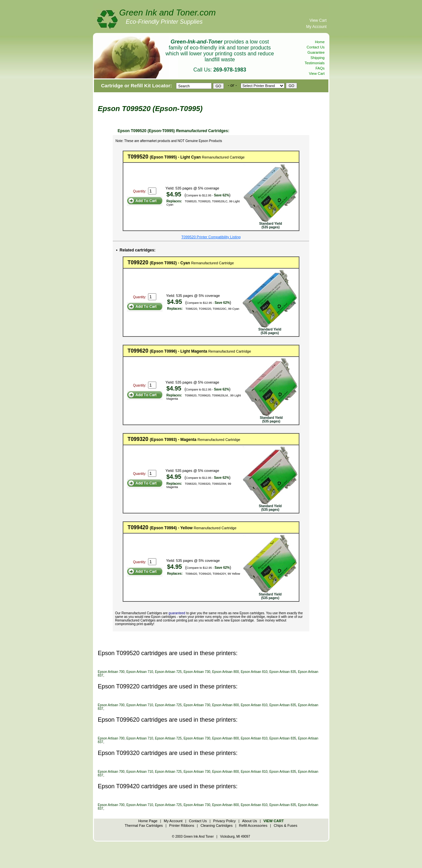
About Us (249, 821)
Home (320, 42)
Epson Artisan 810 (254, 672)
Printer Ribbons (182, 825)
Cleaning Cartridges (216, 825)
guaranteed (177, 613)
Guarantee (316, 52)
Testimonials (315, 63)
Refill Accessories (253, 825)
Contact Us (316, 47)
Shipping (318, 58)
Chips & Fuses (286, 825)
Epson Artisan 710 (140, 672)
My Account (316, 27)
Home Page (148, 821)
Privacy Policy (225, 821)
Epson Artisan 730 (197, 672)
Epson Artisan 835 (283, 672)
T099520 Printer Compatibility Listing (211, 237)
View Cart (318, 20)
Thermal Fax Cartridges (144, 825)
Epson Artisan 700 (111, 672)
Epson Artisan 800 (225, 672)
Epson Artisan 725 (168, 672)
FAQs (320, 68)
